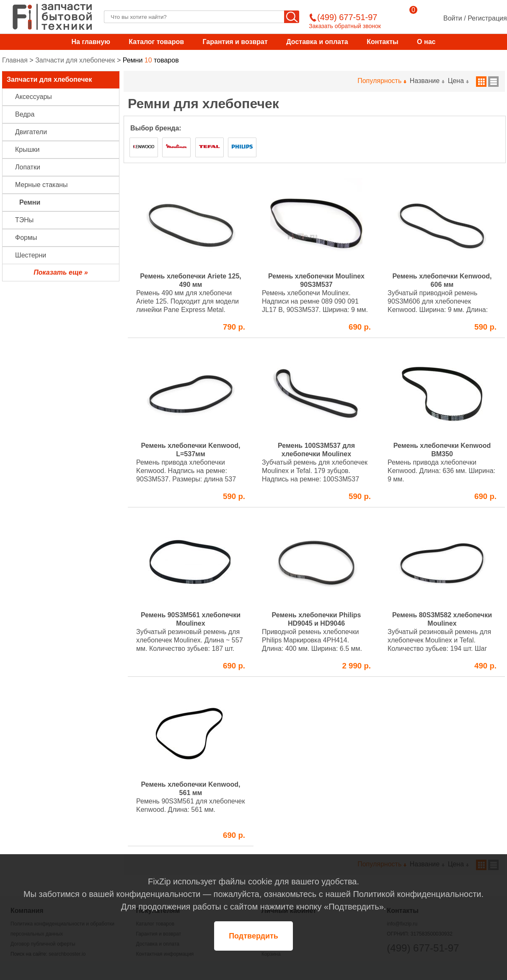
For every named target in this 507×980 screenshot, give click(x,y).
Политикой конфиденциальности (417, 894)
